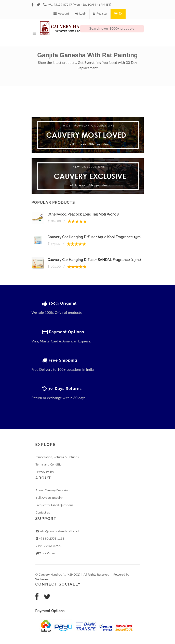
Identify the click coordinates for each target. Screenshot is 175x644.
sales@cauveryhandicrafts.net (57, 531)
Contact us (43, 512)
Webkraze (42, 579)
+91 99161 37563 (49, 546)
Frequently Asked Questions (55, 505)
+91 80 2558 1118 (50, 538)
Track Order (45, 553)
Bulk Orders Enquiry (49, 498)
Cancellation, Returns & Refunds (57, 457)
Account (61, 13)
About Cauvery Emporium (53, 490)
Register (100, 13)
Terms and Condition (50, 464)
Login (81, 13)
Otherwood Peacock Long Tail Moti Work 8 (83, 214)
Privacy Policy (45, 472)
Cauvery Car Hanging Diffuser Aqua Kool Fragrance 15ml (95, 237)
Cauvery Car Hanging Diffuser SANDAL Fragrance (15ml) (94, 260)
